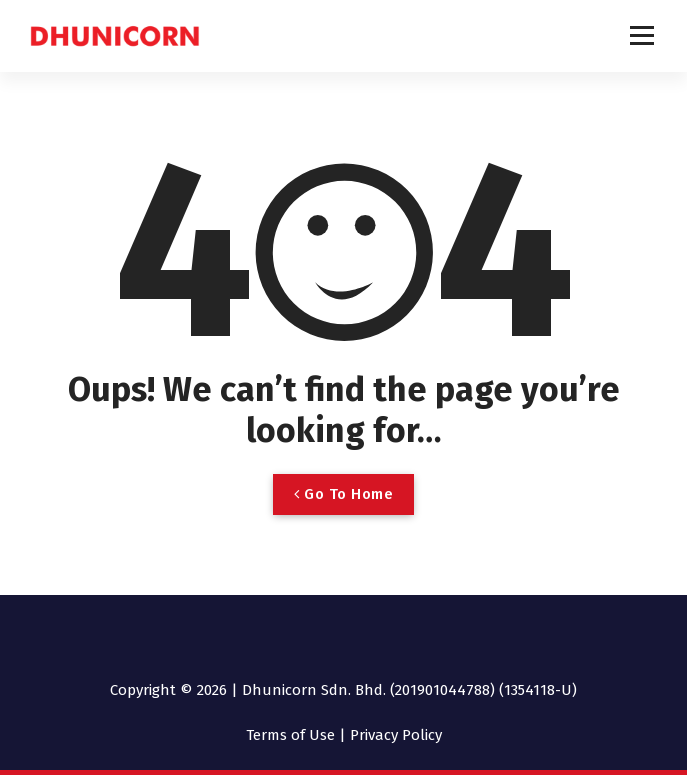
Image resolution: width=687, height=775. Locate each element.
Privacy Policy (396, 735)
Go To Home (343, 494)
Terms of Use (290, 735)
